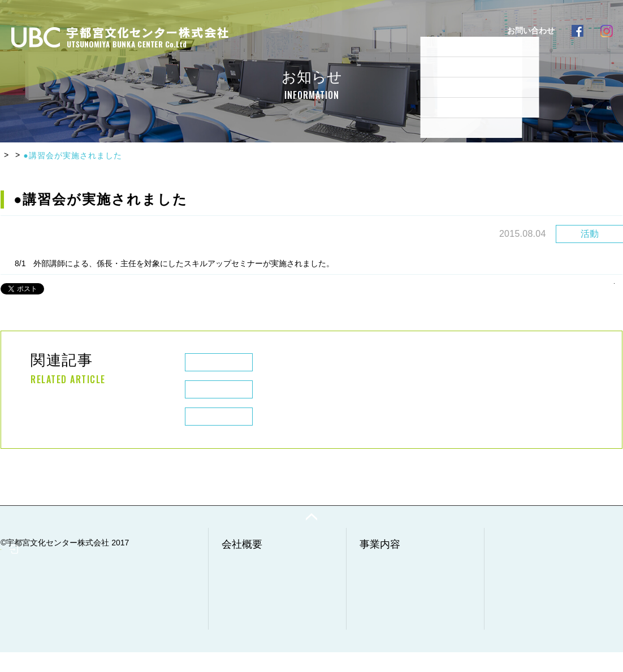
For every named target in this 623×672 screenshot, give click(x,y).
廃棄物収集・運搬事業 (405, 580)
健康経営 (243, 630)
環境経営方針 (251, 618)
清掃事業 (381, 605)
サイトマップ (521, 638)
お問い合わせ (521, 613)
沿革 (235, 593)
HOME (14, 155)
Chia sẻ (62, 286)
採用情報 (474, 31)
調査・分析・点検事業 (405, 618)
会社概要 (248, 31)
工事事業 (381, 593)
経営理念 (243, 605)
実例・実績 (422, 31)
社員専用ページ (51, 630)
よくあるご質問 (357, 31)
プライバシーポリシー (537, 626)
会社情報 (243, 580)
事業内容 (297, 31)
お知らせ (55, 155)
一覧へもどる (587, 285)
